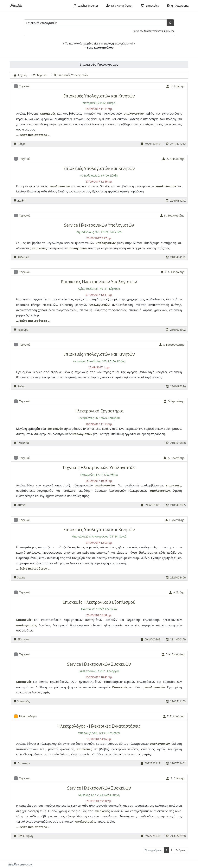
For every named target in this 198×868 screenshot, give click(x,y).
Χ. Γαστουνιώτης (172, 345)
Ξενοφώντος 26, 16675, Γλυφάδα (99, 418)
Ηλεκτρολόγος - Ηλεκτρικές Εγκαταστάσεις (99, 726)
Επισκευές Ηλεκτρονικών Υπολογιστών (99, 282)
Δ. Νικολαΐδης (173, 159)
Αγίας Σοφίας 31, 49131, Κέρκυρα (99, 289)
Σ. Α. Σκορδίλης (172, 272)
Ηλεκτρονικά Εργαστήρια (99, 411)
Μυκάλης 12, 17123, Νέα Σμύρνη (99, 795)
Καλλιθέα (22, 257)
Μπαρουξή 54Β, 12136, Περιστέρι (99, 733)
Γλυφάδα (21, 443)
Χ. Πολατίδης (174, 458)
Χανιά (19, 577)
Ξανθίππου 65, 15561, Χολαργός (99, 671)
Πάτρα (20, 144)
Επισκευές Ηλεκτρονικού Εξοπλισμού (99, 602)
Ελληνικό (22, 639)
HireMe (16, 6)
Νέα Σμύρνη (23, 836)
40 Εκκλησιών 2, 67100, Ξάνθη (99, 175)
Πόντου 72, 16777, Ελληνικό (99, 609)
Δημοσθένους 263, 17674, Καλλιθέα (99, 232)
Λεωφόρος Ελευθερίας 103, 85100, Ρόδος (99, 361)
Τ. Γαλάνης (175, 778)
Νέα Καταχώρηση (120, 6)
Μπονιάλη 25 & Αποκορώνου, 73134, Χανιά (99, 536)
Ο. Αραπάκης (174, 401)
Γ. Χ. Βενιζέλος (173, 654)
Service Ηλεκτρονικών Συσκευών (99, 664)
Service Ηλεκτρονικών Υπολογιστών (99, 225)
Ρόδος (20, 386)
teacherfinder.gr (86, 6)
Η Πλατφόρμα (178, 6)
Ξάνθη (20, 200)
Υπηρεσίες (150, 6)
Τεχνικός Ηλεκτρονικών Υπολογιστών (99, 467)
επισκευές (48, 113)
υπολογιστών (134, 113)
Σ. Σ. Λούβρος (174, 716)
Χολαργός (22, 701)
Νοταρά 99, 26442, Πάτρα (99, 103)
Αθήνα (20, 505)
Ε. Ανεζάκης (175, 520)
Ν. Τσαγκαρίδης (172, 215)
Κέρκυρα (21, 330)
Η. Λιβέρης (175, 86)
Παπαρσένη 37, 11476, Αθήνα (99, 474)
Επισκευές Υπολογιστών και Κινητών (99, 96)
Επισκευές (24, 620)
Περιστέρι (22, 763)
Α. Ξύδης (177, 592)
